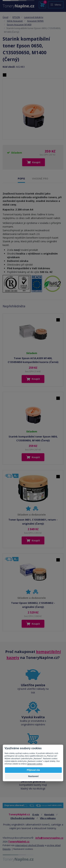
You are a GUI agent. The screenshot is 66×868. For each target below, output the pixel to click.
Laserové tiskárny (34, 17)
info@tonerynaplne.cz (49, 838)
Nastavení (33, 776)
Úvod (5, 17)
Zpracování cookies (35, 764)
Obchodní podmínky (22, 818)
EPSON (16, 17)
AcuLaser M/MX (35, 21)
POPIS (21, 179)
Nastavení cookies (23, 849)
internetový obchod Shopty (30, 845)
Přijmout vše (33, 770)
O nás (36, 814)
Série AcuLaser (15, 21)
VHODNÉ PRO (40, 179)
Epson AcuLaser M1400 (19, 24)
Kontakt (49, 814)
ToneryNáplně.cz (19, 841)
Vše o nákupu (48, 818)
